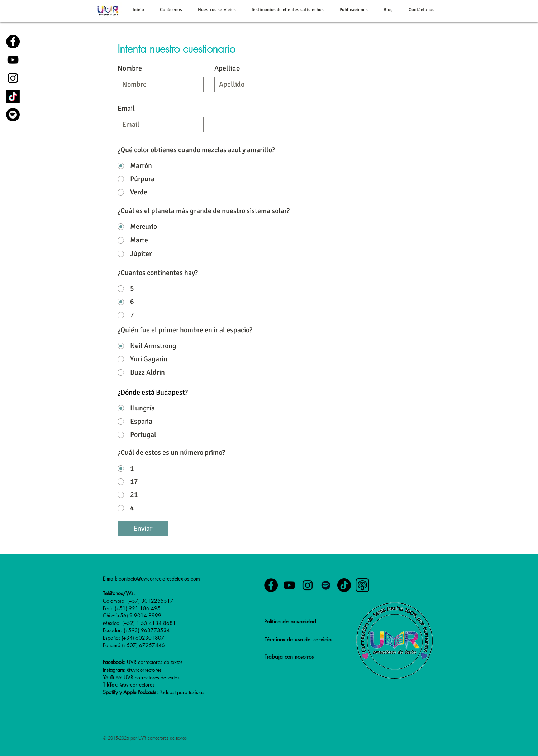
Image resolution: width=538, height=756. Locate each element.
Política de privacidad (290, 622)
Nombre (130, 68)
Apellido (227, 68)
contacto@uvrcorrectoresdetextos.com (159, 579)
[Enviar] (143, 529)
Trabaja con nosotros (289, 657)
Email (126, 109)
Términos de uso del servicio (298, 639)
